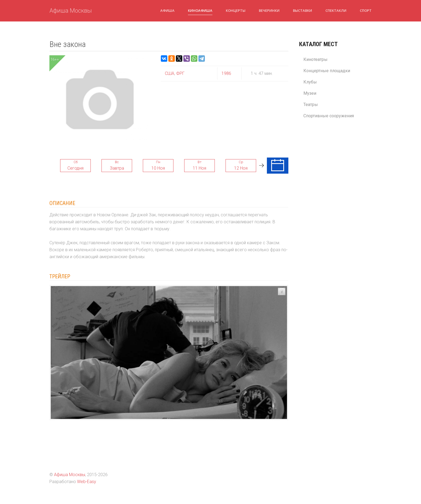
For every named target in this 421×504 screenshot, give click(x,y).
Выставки (302, 10)
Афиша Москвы (71, 11)
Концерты (236, 10)
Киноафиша (200, 10)
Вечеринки (269, 10)
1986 (226, 73)
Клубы (310, 82)
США (170, 73)
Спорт (366, 10)
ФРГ (180, 73)
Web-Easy (87, 482)
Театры (311, 105)
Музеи (310, 93)
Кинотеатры (315, 59)
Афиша (167, 10)
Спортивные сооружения (329, 116)
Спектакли (336, 10)
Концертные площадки (327, 71)
